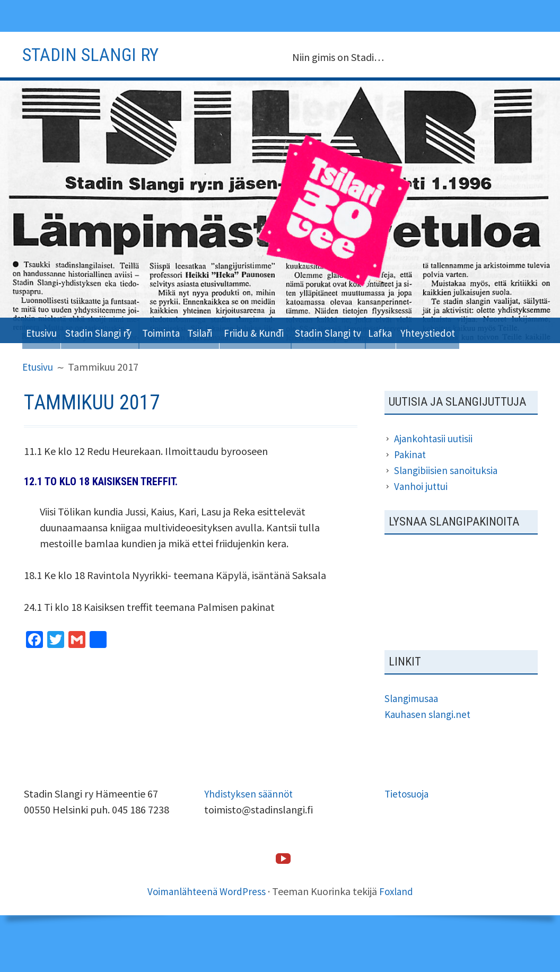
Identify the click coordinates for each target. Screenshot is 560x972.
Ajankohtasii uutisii (435, 464)
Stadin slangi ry (98, 54)
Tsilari (235, 330)
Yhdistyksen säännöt (250, 818)
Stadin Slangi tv (389, 330)
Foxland (399, 916)
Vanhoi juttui (422, 511)
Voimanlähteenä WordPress (205, 916)
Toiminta (187, 330)
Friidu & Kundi (301, 330)
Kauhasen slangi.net (429, 739)
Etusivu (45, 330)
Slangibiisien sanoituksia (448, 496)
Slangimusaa (413, 723)
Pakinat (411, 480)
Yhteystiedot (57, 355)
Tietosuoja (408, 818)
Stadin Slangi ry (110, 330)
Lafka (451, 330)
